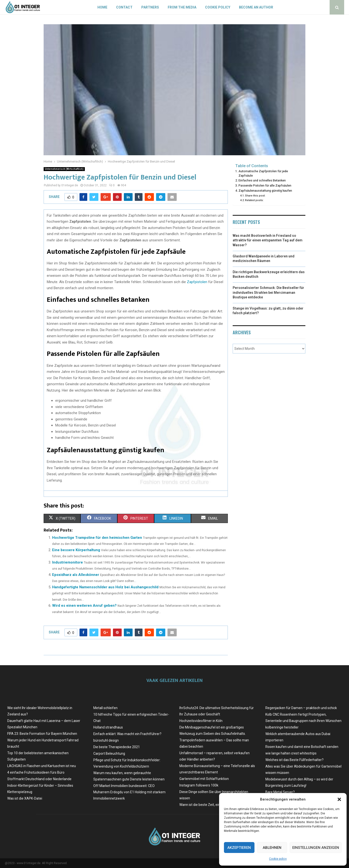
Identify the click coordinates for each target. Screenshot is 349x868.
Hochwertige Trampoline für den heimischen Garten (97, 538)
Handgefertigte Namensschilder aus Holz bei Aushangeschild (105, 587)
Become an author (256, 7)
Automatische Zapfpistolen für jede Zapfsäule (263, 173)
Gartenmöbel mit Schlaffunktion (204, 779)
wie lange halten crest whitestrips (291, 753)
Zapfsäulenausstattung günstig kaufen (265, 191)
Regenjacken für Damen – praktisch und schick (301, 708)
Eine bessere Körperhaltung (76, 550)
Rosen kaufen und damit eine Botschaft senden (302, 747)
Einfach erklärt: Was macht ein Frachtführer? (127, 734)
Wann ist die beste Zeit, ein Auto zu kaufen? (213, 805)
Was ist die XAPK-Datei (25, 798)
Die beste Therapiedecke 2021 (117, 747)
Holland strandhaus (108, 727)
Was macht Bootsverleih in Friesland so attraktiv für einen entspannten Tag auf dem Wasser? (268, 240)
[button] (339, 799)
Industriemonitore (67, 562)
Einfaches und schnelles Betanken (262, 180)
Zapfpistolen (197, 282)
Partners (150, 7)
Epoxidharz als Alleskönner (76, 575)
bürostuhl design (106, 740)
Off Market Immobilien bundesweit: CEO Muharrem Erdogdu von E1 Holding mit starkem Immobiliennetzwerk (129, 792)
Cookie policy (278, 859)
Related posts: (254, 200)
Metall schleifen (105, 708)
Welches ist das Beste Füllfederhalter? (294, 760)
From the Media (182, 7)
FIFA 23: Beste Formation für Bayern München (42, 734)
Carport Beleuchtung (109, 753)
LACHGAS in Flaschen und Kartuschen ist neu (42, 766)
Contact (124, 7)
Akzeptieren (239, 848)
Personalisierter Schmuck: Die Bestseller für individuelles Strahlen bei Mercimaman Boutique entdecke (268, 292)
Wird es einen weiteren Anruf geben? (84, 606)
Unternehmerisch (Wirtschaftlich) (64, 169)
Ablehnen (272, 848)
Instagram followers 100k (199, 785)
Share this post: (255, 196)
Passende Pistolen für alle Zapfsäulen (265, 185)
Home (102, 7)
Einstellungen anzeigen (316, 848)
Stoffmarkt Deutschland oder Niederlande (39, 779)
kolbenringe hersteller (282, 727)
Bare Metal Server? (280, 792)
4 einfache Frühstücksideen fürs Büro (36, 772)
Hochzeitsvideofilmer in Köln (201, 721)
